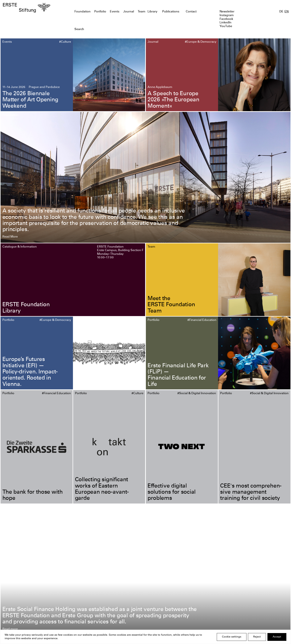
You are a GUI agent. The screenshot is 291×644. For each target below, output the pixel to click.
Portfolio (100, 12)
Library (152, 12)
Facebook (226, 19)
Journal (129, 12)
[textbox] (122, 30)
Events (115, 12)
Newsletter (227, 12)
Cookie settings (232, 637)
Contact (191, 12)
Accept (277, 637)
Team (142, 12)
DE (281, 12)
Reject (257, 637)
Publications (171, 12)
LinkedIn (225, 23)
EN (287, 12)
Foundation (82, 12)
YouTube (226, 26)
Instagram (227, 15)
